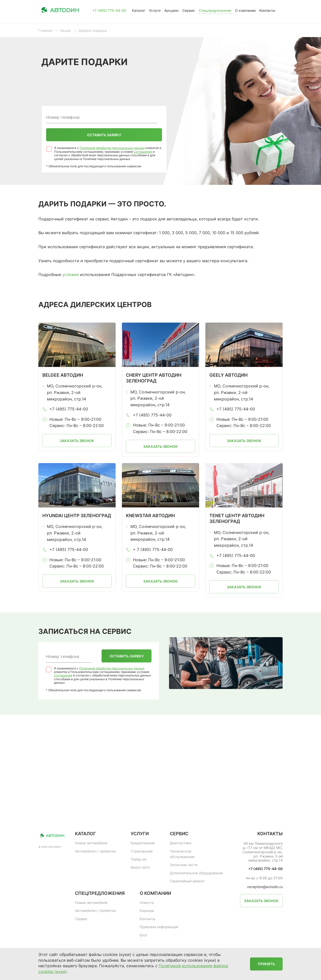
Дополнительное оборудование (196, 873)
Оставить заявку (104, 135)
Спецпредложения (215, 10)
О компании (245, 10)
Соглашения (143, 152)
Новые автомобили (91, 843)
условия (71, 274)
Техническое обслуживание (182, 854)
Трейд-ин (139, 859)
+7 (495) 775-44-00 (109, 11)
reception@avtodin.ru (265, 887)
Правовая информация (159, 927)
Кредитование (143, 843)
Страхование (142, 851)
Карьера (147, 911)
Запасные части (184, 865)
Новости (147, 902)
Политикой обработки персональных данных (112, 148)
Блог (144, 935)
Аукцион (171, 10)
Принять (266, 964)
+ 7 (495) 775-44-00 (153, 549)
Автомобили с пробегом (95, 851)
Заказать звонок (77, 441)
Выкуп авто (140, 867)
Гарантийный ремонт (187, 881)
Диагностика (181, 843)
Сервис (189, 10)
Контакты (267, 10)
